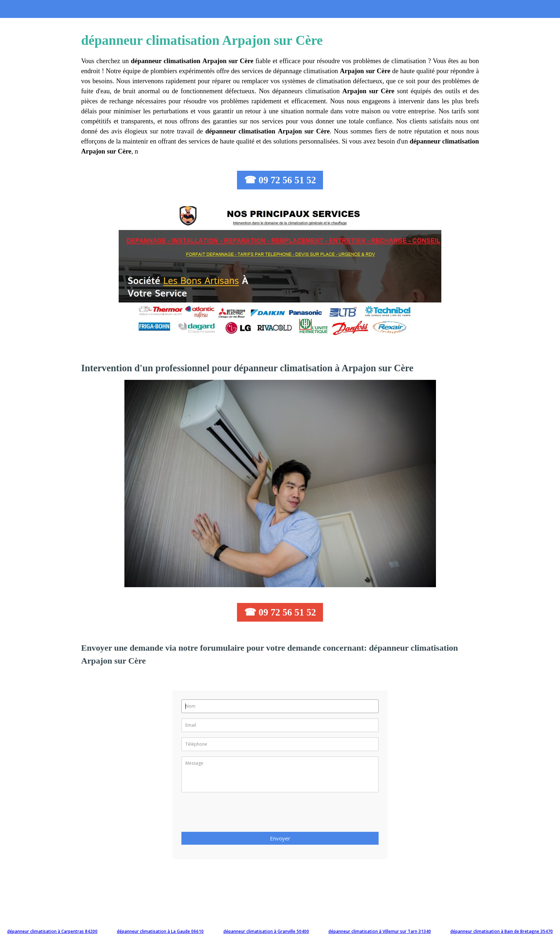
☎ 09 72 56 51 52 (280, 180)
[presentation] (236, 814)
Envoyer (280, 838)
